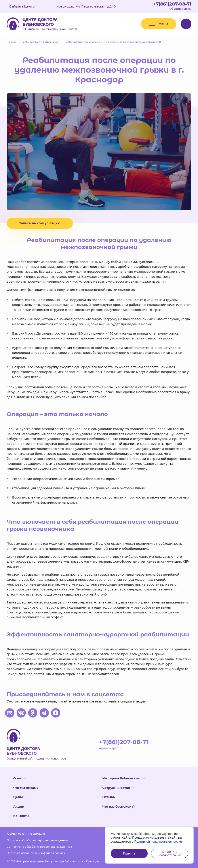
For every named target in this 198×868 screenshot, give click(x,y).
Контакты (21, 816)
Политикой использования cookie (159, 841)
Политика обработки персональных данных (37, 840)
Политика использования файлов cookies (36, 853)
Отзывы (109, 797)
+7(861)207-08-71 (172, 4)
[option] (99, 152)
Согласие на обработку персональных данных (39, 847)
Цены (18, 797)
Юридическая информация (26, 834)
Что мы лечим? (28, 788)
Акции (19, 807)
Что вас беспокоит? (119, 807)
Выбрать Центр (25, 6)
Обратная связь (180, 9)
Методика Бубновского (124, 778)
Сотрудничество (118, 788)
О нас (20, 778)
